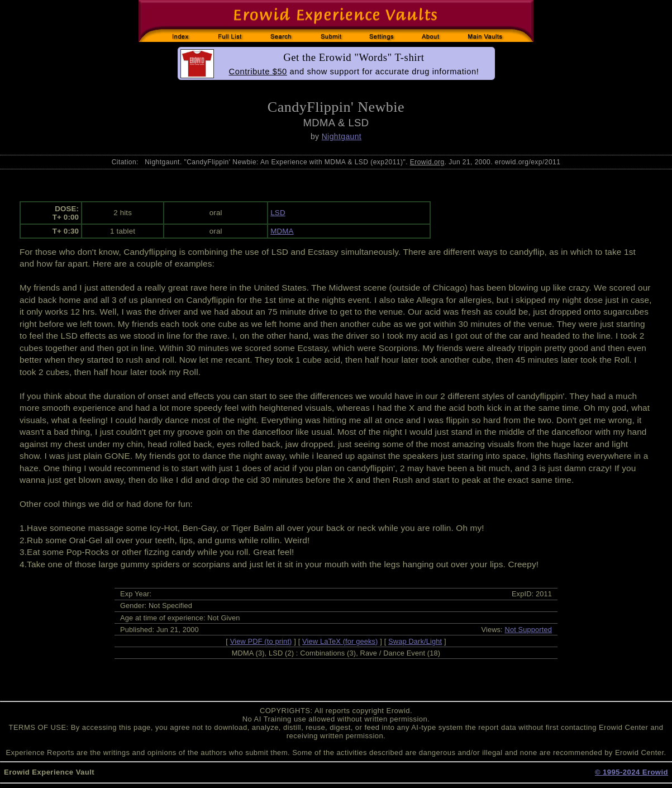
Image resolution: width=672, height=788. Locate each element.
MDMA (282, 231)
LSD (278, 213)
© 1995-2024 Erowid (632, 772)
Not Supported (529, 630)
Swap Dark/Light (415, 641)
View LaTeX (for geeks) (340, 641)
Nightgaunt (342, 136)
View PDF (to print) (261, 641)
